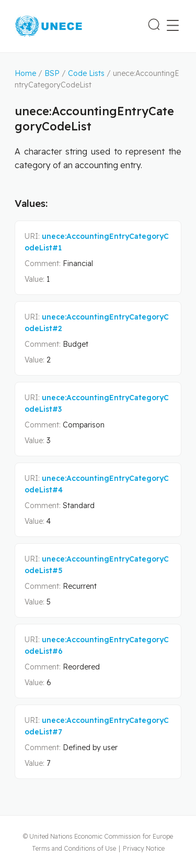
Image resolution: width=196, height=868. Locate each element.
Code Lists (86, 73)
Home (25, 73)
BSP (52, 73)
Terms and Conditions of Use (74, 848)
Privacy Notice (144, 848)
